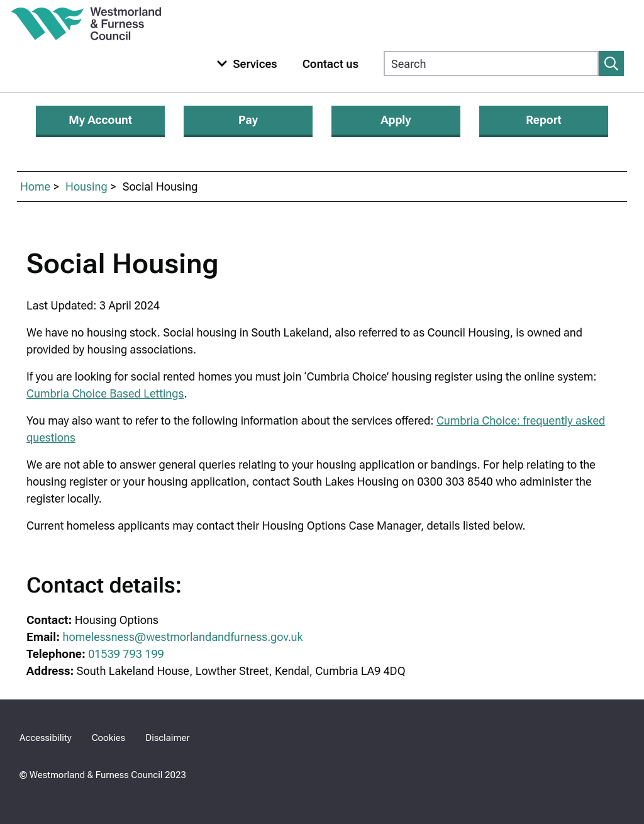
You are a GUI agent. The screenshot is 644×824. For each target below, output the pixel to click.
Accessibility (46, 738)
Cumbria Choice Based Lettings (105, 393)
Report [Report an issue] (543, 120)
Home (35, 187)
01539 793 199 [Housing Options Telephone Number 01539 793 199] (126, 654)
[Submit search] (611, 64)
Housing (86, 187)
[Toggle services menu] (244, 64)
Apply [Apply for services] (396, 120)
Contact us (330, 64)
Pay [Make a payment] (248, 120)
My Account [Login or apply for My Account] (100, 120)
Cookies (109, 738)
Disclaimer (167, 738)
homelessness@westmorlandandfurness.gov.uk (183, 637)
